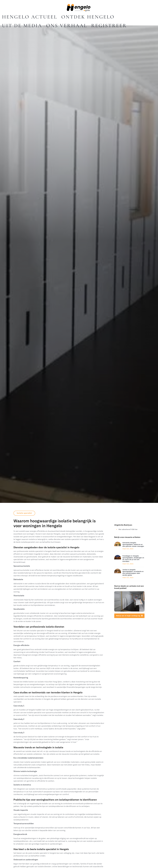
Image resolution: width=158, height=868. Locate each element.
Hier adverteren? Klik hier (128, 529)
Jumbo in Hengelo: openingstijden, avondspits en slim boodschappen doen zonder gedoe (133, 572)
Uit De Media (22, 26)
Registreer (109, 26)
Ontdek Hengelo (88, 17)
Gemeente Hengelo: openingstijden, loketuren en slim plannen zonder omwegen (133, 544)
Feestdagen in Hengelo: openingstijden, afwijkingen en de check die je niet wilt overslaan (133, 559)
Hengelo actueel (30, 17)
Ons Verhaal (67, 26)
